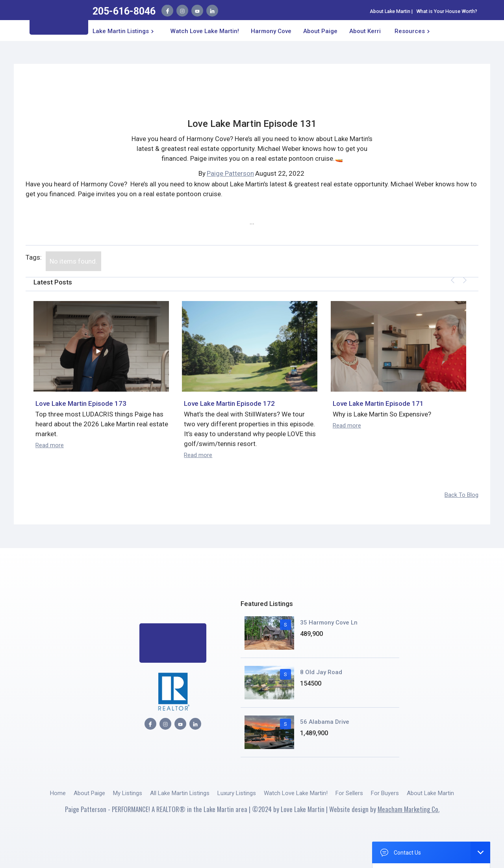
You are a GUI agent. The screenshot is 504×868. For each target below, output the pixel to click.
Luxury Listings (237, 793)
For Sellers (349, 793)
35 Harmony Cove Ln (329, 623)
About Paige (89, 793)
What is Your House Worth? (447, 11)
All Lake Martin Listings (180, 793)
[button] (125, 31)
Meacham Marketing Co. (409, 809)
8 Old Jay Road (321, 672)
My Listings (128, 793)
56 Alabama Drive (325, 722)
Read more (50, 445)
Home (58, 793)
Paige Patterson (230, 173)
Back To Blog (461, 495)
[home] (59, 20)
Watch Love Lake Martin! (205, 31)
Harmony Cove (271, 31)
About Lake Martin (390, 11)
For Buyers (385, 793)
